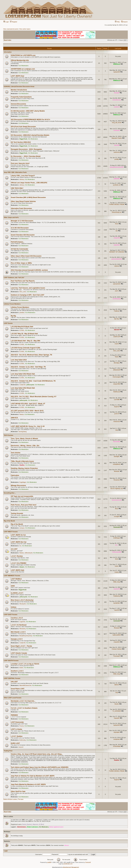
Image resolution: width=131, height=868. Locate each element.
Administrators (22, 827)
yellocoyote (30, 385)
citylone (117, 266)
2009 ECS (14, 418)
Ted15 (117, 357)
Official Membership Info (20, 60)
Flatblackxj (117, 596)
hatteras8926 (117, 635)
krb (117, 231)
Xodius (117, 572)
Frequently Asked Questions (21, 97)
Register (14, 22)
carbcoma (117, 152)
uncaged (117, 516)
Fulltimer (117, 311)
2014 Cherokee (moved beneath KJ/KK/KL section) (29, 270)
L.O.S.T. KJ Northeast (19, 625)
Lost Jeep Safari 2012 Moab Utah (23, 388)
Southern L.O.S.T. (17, 671)
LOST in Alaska (17, 729)
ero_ (117, 545)
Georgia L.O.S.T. (17, 639)
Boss (117, 509)
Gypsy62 (117, 718)
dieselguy (117, 363)
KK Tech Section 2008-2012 (21, 142)
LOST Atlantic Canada (19, 653)
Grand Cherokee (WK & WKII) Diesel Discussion (28, 197)
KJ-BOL (22, 330)
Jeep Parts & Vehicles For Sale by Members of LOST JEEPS (33, 776)
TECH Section (9, 435)
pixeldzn (22, 313)
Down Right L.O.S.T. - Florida (21, 646)
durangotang (23, 432)
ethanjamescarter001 (117, 167)
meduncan (117, 421)
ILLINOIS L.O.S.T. (17, 593)
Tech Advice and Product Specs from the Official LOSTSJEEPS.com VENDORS (40, 767)
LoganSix (22, 622)
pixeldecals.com (68, 864)
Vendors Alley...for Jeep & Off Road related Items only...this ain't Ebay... (37, 754)
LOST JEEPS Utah (18, 570)
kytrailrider (117, 603)
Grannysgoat (117, 377)
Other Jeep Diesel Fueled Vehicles (23, 201)
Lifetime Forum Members (12, 304)
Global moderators (33, 827)
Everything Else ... (10, 493)
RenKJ (117, 704)
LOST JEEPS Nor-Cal (19, 542)
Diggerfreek (23, 139)
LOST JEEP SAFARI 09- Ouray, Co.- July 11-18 (28, 426)
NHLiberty (23, 629)
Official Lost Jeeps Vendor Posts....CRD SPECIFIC (29, 183)
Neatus (22, 414)
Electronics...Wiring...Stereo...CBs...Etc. (25, 446)
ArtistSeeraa (117, 100)
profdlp (117, 159)
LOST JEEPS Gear (18, 76)
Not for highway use (117, 488)
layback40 (117, 72)
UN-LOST (14, 682)
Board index (8, 40)
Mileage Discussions (18, 486)
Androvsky (23, 740)
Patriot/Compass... (18, 242)
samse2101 (117, 284)
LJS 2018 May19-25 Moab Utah (22, 327)
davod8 (117, 145)
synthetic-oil (117, 185)
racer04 (117, 610)
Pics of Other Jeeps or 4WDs (21, 263)
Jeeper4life (117, 384)
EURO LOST (15, 743)
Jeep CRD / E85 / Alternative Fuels (15, 172)
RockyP (117, 93)
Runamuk (117, 480)
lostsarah (117, 130)
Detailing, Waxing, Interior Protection (24, 468)
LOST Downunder (17, 722)
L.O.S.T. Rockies (17, 556)
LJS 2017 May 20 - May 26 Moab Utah (24, 334)
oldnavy (22, 179)
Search (124, 22)
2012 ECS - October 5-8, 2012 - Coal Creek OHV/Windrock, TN (33, 381)
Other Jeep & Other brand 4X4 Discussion (26, 256)
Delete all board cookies (10, 799)
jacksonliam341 (117, 259)
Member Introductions (19, 90)
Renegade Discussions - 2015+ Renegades (26, 149)
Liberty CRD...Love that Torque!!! (23, 176)
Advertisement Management (71, 867)
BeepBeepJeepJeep (26, 636)
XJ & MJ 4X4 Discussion (20, 228)
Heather (22, 465)
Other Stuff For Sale (18, 792)
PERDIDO (14, 715)
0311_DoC (23, 292)
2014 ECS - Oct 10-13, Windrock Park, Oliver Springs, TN (31, 355)
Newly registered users (56, 827)
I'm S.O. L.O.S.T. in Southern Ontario (24, 708)
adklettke (117, 179)
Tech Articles (16, 453)
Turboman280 (117, 552)
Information (8, 52)
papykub (117, 245)
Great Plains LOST (18, 689)
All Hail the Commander (20, 249)
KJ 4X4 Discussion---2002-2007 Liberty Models (28, 111)
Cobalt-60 (23, 385)
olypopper (117, 732)
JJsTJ (117, 291)
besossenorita (117, 500)
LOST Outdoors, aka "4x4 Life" (14, 278)
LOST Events (8, 323)
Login (6, 22)
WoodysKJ (23, 604)
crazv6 (117, 344)
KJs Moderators (24, 66)
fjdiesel (117, 685)
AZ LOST (14, 549)
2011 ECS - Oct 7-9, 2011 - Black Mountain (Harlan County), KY (34, 397)
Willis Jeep (117, 582)
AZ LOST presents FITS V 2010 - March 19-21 (27, 411)
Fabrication (15, 475)
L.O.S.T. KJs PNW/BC (19, 563)
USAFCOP (117, 337)
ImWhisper (117, 538)
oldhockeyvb (29, 553)
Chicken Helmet (117, 649)
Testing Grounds (17, 513)
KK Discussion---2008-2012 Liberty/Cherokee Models (30, 135)
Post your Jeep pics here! (20, 163)
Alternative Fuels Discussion (21, 208)
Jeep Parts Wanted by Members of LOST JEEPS (28, 784)
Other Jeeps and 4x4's (11, 217)
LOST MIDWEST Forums (12, 576)
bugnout (117, 407)
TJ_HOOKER (117, 711)
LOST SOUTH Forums (11, 661)
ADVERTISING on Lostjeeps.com (23, 69)
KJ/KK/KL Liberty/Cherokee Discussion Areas (19, 86)
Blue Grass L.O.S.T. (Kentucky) (22, 600)
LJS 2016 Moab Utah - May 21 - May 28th (26, 341)
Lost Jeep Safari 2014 (19, 360)
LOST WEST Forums (11, 532)
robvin (117, 566)
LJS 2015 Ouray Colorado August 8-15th (26, 348)
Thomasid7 (117, 656)
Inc (20, 546)
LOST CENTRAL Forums (12, 678)
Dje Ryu (117, 319)
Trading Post (8, 751)
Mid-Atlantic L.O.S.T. (18, 632)
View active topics (25, 29)
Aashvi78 (117, 589)
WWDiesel (117, 64)
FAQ (117, 22)
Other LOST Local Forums (13, 698)
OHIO (13, 586)
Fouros (22, 726)
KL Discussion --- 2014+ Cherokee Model (26, 156)
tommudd (117, 527)
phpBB (49, 862)
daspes (22, 567)
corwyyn (22, 528)
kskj (117, 430)
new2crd (117, 107)
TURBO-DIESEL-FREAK (117, 204)
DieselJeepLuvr (117, 212)
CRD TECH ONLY (17, 188)
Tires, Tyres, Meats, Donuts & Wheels (24, 439)
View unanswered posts (11, 29)
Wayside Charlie (117, 138)
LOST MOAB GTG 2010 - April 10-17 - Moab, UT (28, 404)
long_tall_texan (117, 122)
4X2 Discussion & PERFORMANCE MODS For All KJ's (30, 120)
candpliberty (117, 464)
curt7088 (117, 400)
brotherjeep (117, 299)
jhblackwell (117, 370)
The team (21, 799)
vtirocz (66, 845)
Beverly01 (117, 442)
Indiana (14, 607)
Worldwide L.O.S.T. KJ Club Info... (23, 701)
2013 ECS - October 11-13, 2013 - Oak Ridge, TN (28, 367)
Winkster (117, 471)
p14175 (117, 414)
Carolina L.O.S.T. (17, 618)
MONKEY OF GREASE (117, 252)
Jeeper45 (117, 238)
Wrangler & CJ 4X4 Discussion (22, 221)
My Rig (13, 316)
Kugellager (23, 482)
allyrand (117, 330)
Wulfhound (117, 392)
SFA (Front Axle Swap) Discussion (23, 127)
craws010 (117, 642)
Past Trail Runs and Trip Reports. (23, 281)
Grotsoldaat (117, 746)
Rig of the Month (9, 521)
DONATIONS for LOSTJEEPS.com (23, 55)
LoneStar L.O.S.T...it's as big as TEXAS (25, 664)
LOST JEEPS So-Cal (18, 535)
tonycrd (21, 747)
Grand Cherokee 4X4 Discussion (23, 235)
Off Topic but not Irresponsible (22, 496)
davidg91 (117, 456)
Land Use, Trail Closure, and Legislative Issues (28, 288)
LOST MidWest (16, 579)
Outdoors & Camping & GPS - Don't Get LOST (28, 295)
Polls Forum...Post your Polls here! (24, 505)
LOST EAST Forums (11, 615)
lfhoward (117, 628)
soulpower (117, 739)
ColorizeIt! (88, 862)
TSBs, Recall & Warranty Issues (22, 461)
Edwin (21, 668)
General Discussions (18, 104)
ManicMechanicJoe (25, 685)
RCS (117, 224)
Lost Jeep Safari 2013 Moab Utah (23, 374)
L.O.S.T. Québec (17, 736)
